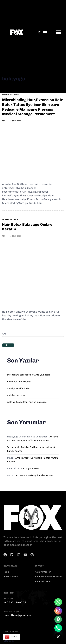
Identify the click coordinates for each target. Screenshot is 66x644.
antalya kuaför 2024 (18, 388)
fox (4, 121)
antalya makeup (16, 395)
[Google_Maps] (58, 619)
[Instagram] (58, 611)
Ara (4, 334)
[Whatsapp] (58, 602)
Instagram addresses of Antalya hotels (29, 375)
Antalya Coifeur (43, 572)
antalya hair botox (11, 95)
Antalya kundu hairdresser (49, 577)
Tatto (6, 572)
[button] (58, 32)
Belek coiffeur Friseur (19, 382)
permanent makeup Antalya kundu (34, 475)
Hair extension (11, 577)
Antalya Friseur (43, 581)
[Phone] (58, 628)
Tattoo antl (13, 447)
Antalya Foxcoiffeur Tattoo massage (27, 402)
